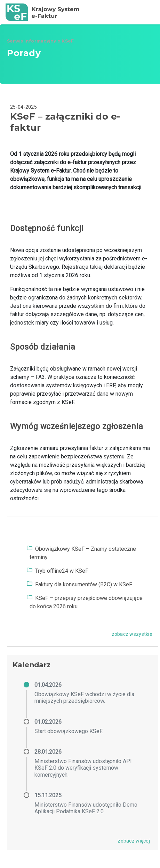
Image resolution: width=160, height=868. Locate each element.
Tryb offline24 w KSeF (62, 571)
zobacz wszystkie (132, 634)
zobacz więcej (134, 841)
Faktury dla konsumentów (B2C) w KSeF (84, 584)
